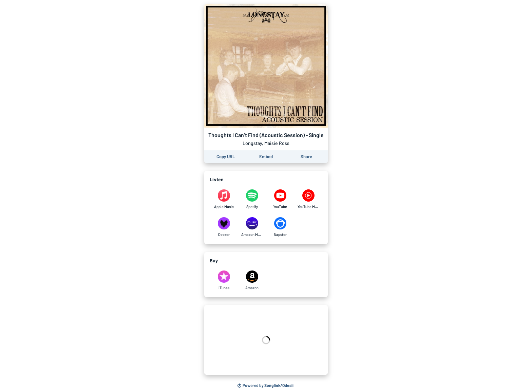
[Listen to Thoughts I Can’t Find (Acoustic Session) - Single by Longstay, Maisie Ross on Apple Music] (224, 199)
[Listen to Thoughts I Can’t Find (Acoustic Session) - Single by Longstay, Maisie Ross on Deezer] (224, 227)
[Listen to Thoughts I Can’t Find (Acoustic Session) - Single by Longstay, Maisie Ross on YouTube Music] (308, 199)
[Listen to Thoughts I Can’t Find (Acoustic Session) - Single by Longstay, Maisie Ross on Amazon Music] (252, 227)
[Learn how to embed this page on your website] (266, 157)
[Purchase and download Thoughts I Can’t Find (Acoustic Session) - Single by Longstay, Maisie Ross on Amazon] (252, 280)
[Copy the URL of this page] (226, 157)
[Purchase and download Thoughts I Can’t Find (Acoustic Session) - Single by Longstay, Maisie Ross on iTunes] (224, 280)
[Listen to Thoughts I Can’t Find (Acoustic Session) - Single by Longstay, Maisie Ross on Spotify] (252, 199)
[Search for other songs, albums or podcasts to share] (266, 386)
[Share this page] (306, 157)
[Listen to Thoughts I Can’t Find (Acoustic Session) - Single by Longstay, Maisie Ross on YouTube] (280, 199)
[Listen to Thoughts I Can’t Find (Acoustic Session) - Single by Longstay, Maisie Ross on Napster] (280, 227)
